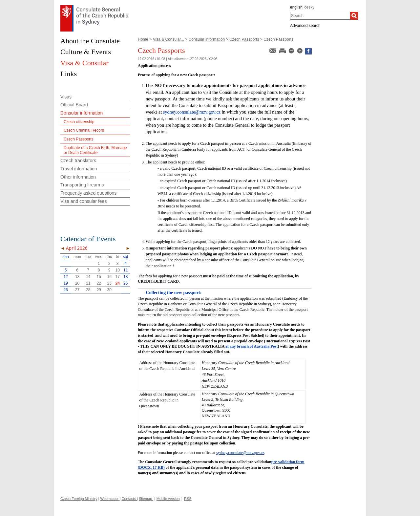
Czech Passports (244, 39)
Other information (78, 177)
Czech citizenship (79, 122)
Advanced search (305, 26)
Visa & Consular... (168, 39)
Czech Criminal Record (84, 130)
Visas (66, 97)
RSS (188, 499)
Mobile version (168, 499)
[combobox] (320, 16)
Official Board (74, 105)
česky (310, 7)
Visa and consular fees (84, 201)
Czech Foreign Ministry (79, 499)
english (296, 7)
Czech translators (78, 161)
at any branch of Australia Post (252, 346)
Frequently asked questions (88, 193)
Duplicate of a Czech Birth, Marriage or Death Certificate (95, 150)
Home (143, 39)
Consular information (207, 39)
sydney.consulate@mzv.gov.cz (192, 112)
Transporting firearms (82, 185)
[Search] (354, 16)
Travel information (79, 169)
